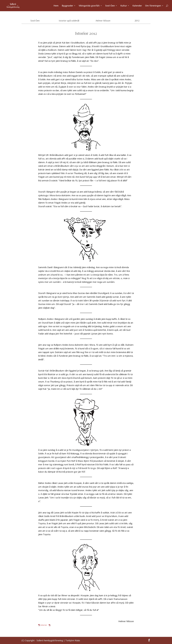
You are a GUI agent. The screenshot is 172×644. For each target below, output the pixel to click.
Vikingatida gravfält (89, 6)
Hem (56, 6)
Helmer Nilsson (103, 21)
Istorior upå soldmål (69, 21)
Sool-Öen (110, 6)
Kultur (124, 6)
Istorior (44, 625)
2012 (137, 21)
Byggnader (67, 6)
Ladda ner (55, 625)
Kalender (137, 6)
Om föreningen (153, 6)
